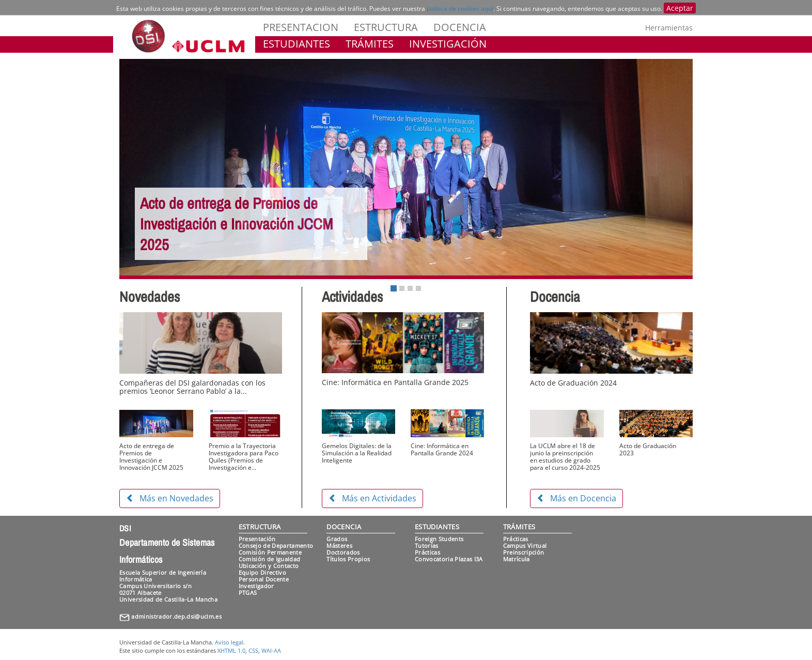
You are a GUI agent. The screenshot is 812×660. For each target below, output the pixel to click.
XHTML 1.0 (231, 650)
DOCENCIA (460, 27)
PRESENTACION (301, 27)
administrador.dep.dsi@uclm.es (176, 616)
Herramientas (669, 28)
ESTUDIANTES (296, 44)
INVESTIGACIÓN (448, 44)
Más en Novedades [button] (170, 498)
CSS (253, 650)
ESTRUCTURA (386, 27)
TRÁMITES (370, 44)
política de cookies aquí (460, 9)
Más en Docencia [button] (576, 498)
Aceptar (680, 8)
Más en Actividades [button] (372, 498)
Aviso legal (229, 642)
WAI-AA (271, 650)
